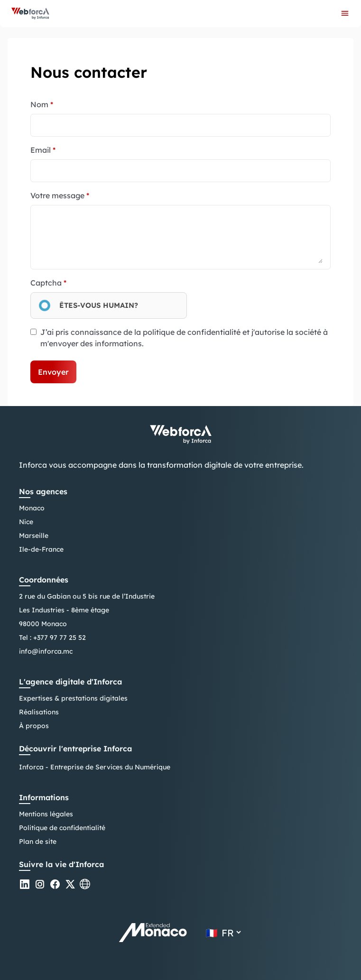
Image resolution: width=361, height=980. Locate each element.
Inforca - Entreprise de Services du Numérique (95, 767)
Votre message (60, 195)
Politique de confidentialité (62, 828)
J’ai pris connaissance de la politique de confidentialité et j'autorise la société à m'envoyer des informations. (184, 338)
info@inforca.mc (46, 651)
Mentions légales (46, 814)
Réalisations (39, 712)
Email (43, 150)
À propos (34, 726)
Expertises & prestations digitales (73, 698)
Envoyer (53, 372)
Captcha (48, 283)
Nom (42, 104)
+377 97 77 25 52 (60, 638)
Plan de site (38, 841)
